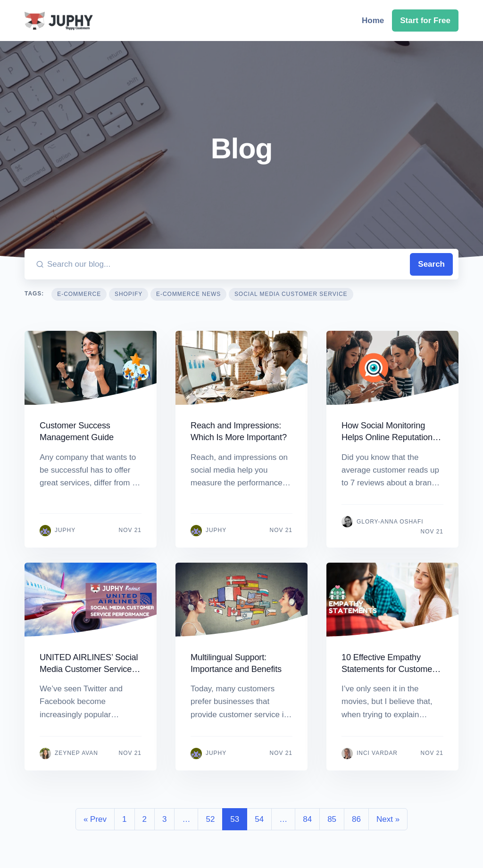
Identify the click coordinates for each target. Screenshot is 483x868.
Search (431, 264)
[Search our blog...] (227, 264)
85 (332, 819)
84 (307, 819)
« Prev (95, 819)
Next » (388, 819)
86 (356, 819)
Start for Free (425, 20)
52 (210, 819)
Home (373, 20)
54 (259, 819)
